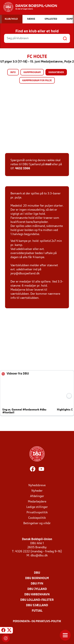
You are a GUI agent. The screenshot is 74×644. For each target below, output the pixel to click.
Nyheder (37, 491)
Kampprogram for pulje (37, 81)
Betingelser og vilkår (37, 523)
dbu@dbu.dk (39, 556)
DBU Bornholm (37, 578)
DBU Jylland (37, 589)
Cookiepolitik (37, 518)
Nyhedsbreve (37, 485)
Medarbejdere (37, 502)
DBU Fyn (37, 584)
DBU (37, 573)
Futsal (37, 611)
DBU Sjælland (37, 605)
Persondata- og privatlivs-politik (37, 621)
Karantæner (56, 72)
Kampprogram (32, 72)
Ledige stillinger (37, 507)
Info (13, 72)
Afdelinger (37, 496)
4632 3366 (23, 169)
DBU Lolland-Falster (37, 600)
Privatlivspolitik (37, 513)
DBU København (37, 595)
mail (48, 164)
